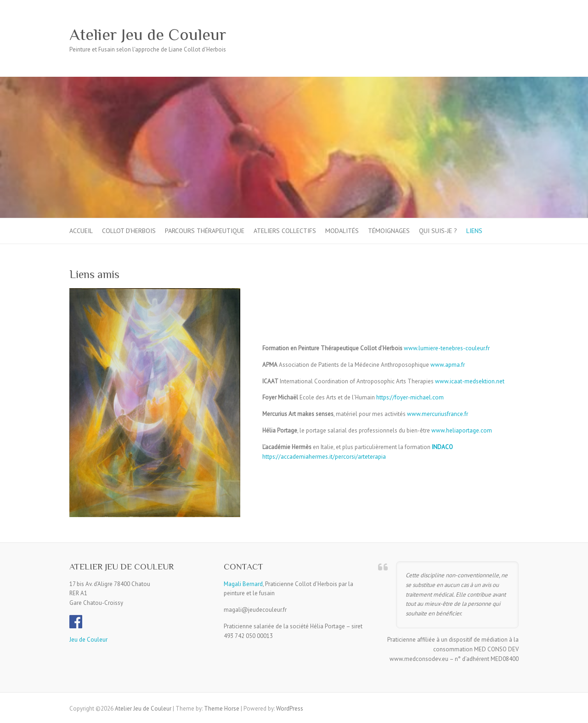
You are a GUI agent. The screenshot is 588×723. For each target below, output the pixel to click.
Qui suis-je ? (438, 231)
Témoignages (389, 231)
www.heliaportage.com (462, 430)
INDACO (442, 447)
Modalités (342, 231)
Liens (474, 231)
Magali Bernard (243, 584)
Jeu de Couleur (88, 640)
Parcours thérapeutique (205, 231)
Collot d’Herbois (129, 231)
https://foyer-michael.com (409, 397)
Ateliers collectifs (285, 231)
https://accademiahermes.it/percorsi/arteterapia (324, 457)
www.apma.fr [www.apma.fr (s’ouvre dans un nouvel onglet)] (448, 365)
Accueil (81, 231)
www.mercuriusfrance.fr (438, 414)
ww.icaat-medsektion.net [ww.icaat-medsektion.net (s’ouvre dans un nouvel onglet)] (472, 381)
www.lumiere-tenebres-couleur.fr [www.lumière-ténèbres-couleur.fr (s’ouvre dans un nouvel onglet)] (447, 348)
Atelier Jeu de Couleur (148, 34)
